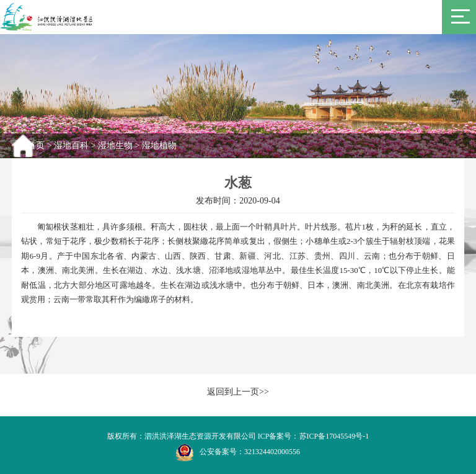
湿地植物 (159, 145)
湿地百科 (71, 145)
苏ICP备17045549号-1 (334, 436)
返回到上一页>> (238, 392)
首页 (36, 145)
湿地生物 (115, 145)
